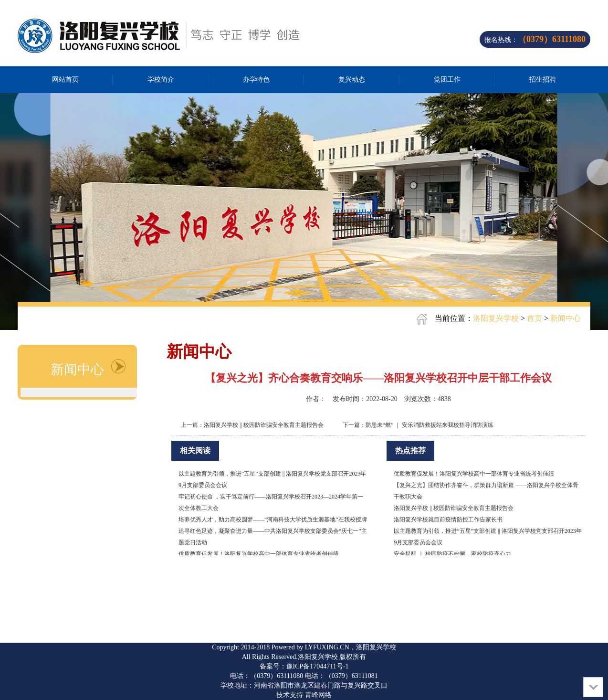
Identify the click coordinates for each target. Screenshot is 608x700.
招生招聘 (543, 80)
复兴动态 (352, 80)
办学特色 (256, 80)
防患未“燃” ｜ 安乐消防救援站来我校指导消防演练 (430, 425)
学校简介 (161, 80)
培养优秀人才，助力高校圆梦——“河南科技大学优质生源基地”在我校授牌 (273, 520)
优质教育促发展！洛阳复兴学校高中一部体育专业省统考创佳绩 (259, 554)
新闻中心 (566, 318)
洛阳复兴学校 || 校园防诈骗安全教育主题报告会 (264, 425)
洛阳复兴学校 (496, 318)
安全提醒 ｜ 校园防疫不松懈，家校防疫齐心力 (452, 554)
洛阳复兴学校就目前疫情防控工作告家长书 (448, 520)
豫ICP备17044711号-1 (318, 666)
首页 (535, 318)
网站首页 (65, 80)
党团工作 (447, 80)
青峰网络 (318, 695)
